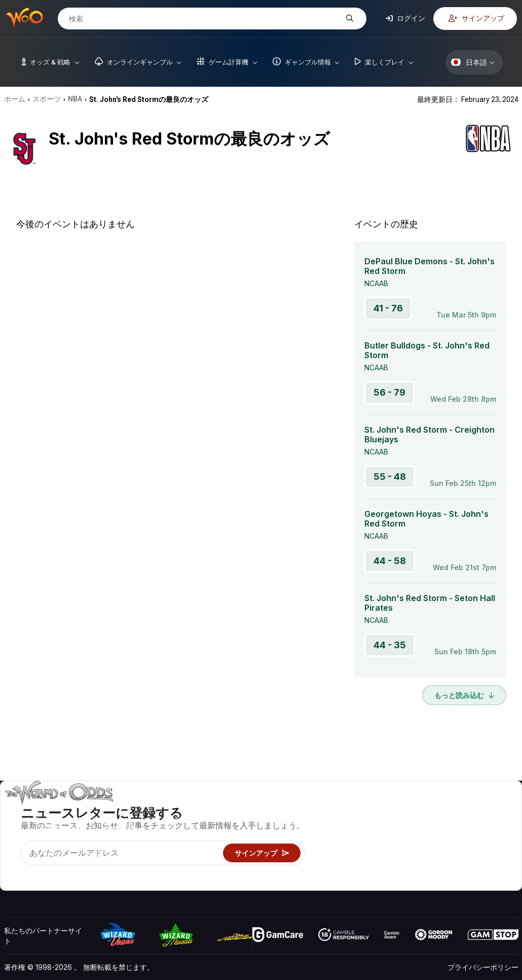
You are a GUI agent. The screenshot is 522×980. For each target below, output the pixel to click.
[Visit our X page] (35, 870)
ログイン (405, 18)
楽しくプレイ (329, 853)
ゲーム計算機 (329, 824)
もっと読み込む (464, 695)
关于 (411, 809)
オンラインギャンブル (343, 868)
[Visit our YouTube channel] (13, 870)
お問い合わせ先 (429, 824)
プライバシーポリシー (483, 967)
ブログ (479, 824)
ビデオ (479, 809)
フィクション (490, 853)
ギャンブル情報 (332, 838)
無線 (411, 868)
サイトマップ (490, 838)
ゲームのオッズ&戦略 (342, 809)
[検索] (204, 19)
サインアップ (476, 18)
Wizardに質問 (330, 882)
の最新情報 (422, 853)
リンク (415, 838)
